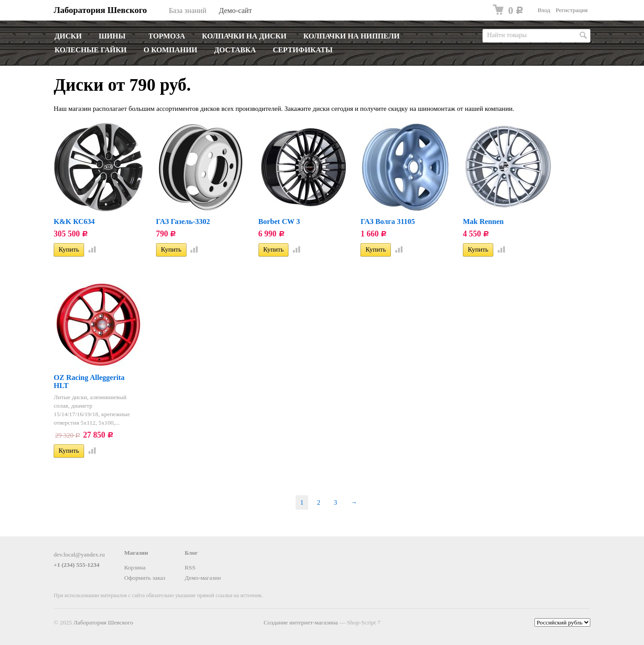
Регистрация (572, 10)
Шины (112, 36)
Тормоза (166, 36)
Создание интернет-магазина (301, 622)
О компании (170, 50)
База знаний (188, 11)
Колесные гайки (91, 50)
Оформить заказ (145, 578)
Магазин (136, 553)
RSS (190, 567)
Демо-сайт (235, 11)
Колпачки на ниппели (351, 36)
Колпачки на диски (244, 36)
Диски (68, 36)
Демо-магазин (203, 578)
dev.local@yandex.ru (79, 554)
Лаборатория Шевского (100, 10)
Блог (191, 553)
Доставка (235, 50)
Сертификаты (303, 50)
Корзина (135, 567)
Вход (544, 10)
